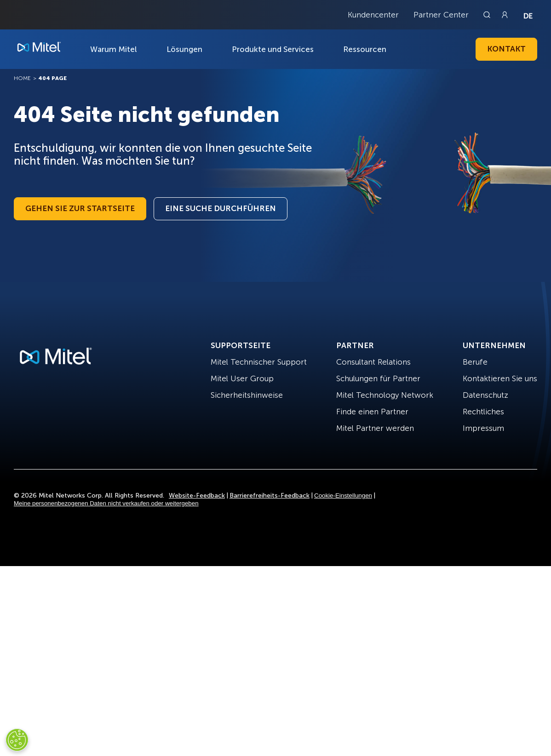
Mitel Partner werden (375, 428)
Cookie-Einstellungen (343, 495)
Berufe (475, 362)
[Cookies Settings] (17, 740)
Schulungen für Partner (378, 378)
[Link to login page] (505, 15)
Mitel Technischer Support (259, 362)
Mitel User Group (242, 378)
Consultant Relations (373, 362)
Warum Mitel (114, 49)
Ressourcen (365, 49)
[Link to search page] (488, 15)
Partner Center (441, 15)
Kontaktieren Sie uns (500, 378)
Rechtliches (483, 412)
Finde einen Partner (372, 412)
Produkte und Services (273, 49)
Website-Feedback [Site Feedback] (197, 495)
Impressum (483, 428)
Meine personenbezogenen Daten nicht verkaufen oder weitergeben (106, 503)
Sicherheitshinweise (247, 395)
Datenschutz (485, 395)
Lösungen (184, 49)
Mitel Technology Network (385, 395)
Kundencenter (373, 15)
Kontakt (506, 49)
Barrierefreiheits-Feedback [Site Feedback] (270, 495)
